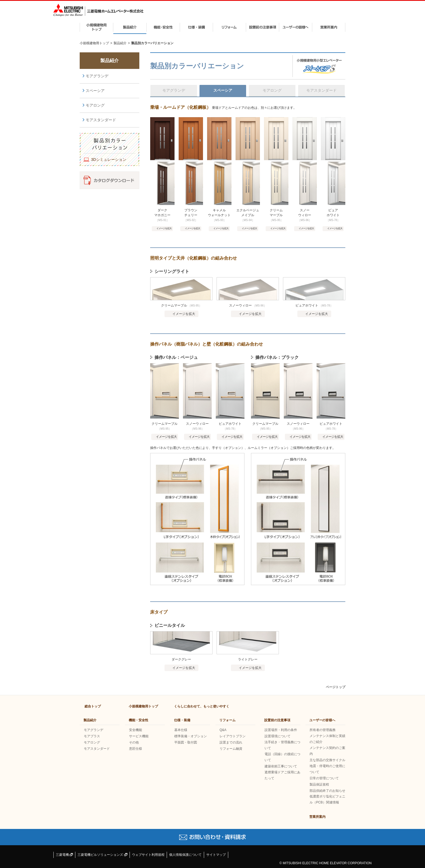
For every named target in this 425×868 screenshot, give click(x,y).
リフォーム (229, 27)
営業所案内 (329, 27)
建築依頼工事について (281, 766)
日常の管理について (324, 778)
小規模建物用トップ (96, 27)
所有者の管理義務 (323, 730)
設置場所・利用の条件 (281, 730)
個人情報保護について (185, 855)
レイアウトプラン (233, 736)
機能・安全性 (163, 27)
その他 (134, 742)
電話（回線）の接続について (282, 757)
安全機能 (136, 730)
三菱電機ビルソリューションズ (102, 855)
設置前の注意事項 (263, 27)
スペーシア (95, 91)
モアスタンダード (101, 120)
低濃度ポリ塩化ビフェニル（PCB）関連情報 (327, 799)
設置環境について (278, 736)
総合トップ (93, 706)
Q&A (223, 730)
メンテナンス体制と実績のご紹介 (327, 739)
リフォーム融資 (231, 749)
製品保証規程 (319, 784)
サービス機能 (139, 736)
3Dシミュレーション (109, 159)
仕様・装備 (196, 27)
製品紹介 (130, 27)
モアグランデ (97, 76)
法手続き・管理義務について (282, 745)
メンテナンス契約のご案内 (327, 751)
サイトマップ (216, 855)
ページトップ (336, 687)
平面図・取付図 (186, 742)
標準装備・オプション (191, 736)
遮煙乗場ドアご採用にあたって (282, 775)
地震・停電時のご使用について (327, 769)
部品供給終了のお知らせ (327, 791)
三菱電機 (64, 855)
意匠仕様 (136, 749)
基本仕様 (181, 730)
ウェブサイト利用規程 (148, 855)
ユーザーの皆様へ (296, 27)
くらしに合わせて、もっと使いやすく (202, 706)
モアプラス (92, 736)
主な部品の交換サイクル (327, 760)
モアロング (95, 105)
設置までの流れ (231, 742)
